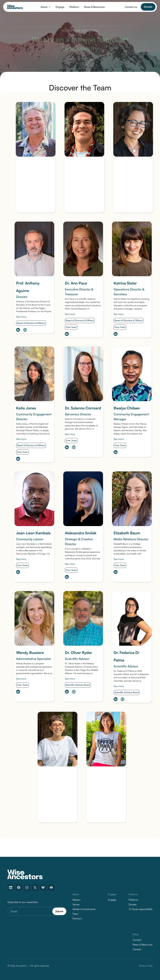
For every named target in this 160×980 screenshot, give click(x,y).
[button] (46, 7)
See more (21, 317)
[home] (15, 7)
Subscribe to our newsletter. (23, 902)
